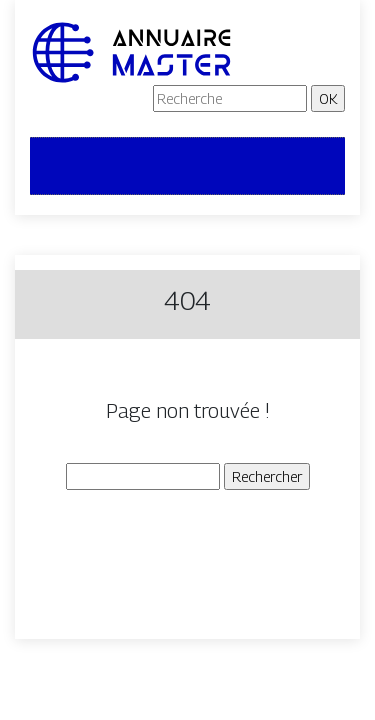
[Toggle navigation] (58, 166)
